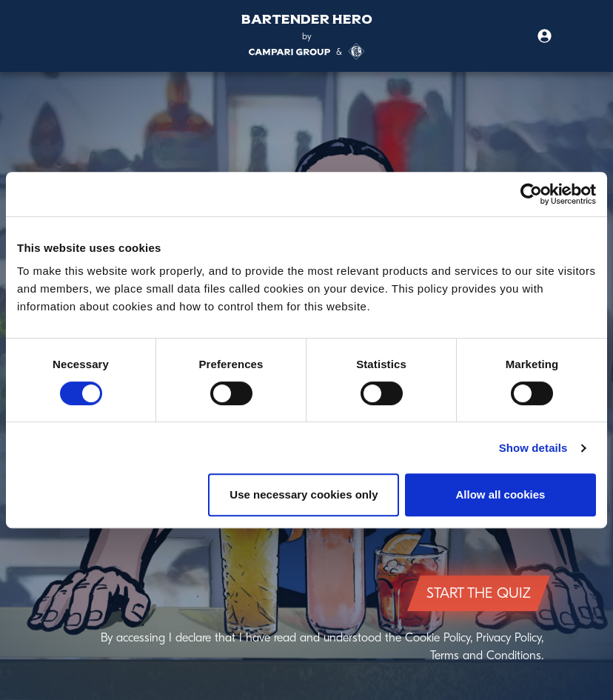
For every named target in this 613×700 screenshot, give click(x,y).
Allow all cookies (501, 494)
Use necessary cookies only (304, 494)
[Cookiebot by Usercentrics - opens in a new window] (531, 194)
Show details (533, 448)
